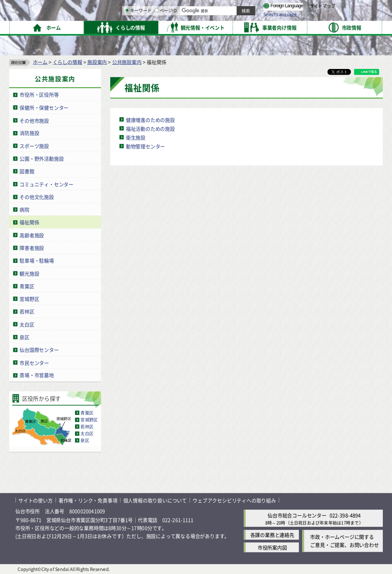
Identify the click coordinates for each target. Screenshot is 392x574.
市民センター (34, 362)
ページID (245, 27)
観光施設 (29, 273)
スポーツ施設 (34, 145)
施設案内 (97, 61)
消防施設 (29, 133)
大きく (295, 17)
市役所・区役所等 (39, 94)
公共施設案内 (127, 61)
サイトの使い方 (36, 500)
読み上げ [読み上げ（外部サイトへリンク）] (252, 8)
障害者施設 (32, 247)
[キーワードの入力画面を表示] (207, 26)
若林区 (27, 311)
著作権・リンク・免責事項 (88, 500)
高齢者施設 (32, 235)
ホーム (40, 61)
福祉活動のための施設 (150, 128)
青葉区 (27, 286)
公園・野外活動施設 (42, 158)
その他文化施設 (37, 196)
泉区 (24, 337)
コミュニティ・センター (47, 184)
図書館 (27, 171)
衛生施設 (136, 137)
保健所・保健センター (44, 107)
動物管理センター (145, 146)
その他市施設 (34, 120)
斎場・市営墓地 (37, 375)
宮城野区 (29, 299)
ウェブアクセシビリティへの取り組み (234, 500)
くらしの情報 (68, 61)
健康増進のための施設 (150, 119)
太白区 (27, 324)
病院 (24, 209)
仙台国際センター (39, 350)
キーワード (218, 27)
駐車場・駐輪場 (37, 260)
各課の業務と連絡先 (272, 535)
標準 (306, 8)
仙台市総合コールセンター (297, 515)
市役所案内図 (272, 547)
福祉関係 (29, 222)
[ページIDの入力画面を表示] (236, 26)
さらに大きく (319, 17)
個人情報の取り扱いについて (155, 500)
